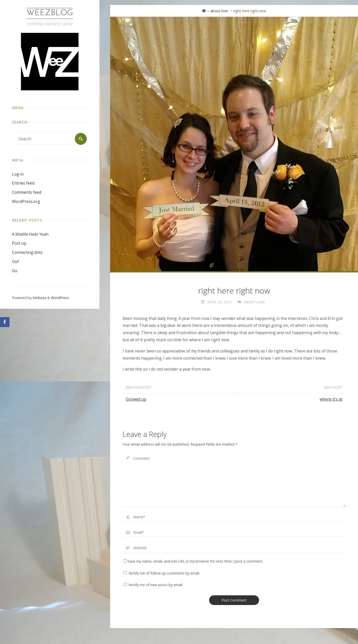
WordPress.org (26, 201)
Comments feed (27, 192)
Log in (18, 174)
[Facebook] (5, 322)
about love (219, 11)
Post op (19, 243)
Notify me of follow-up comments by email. (164, 573)
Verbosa (39, 298)
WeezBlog (50, 13)
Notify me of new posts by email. (156, 585)
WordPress (60, 298)
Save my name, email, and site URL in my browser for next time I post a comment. (193, 561)
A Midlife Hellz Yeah (30, 234)
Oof (15, 262)
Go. (15, 271)
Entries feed (23, 183)
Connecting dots (27, 252)
